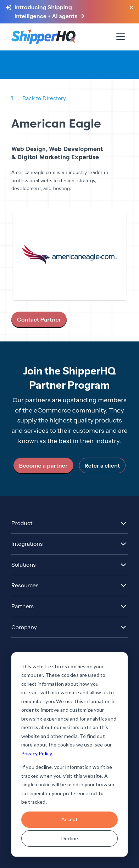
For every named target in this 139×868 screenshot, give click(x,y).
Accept (69, 819)
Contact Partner (39, 319)
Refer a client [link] (102, 465)
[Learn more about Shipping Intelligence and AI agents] (68, 12)
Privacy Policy (37, 753)
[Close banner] (131, 8)
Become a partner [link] (43, 465)
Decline (70, 838)
